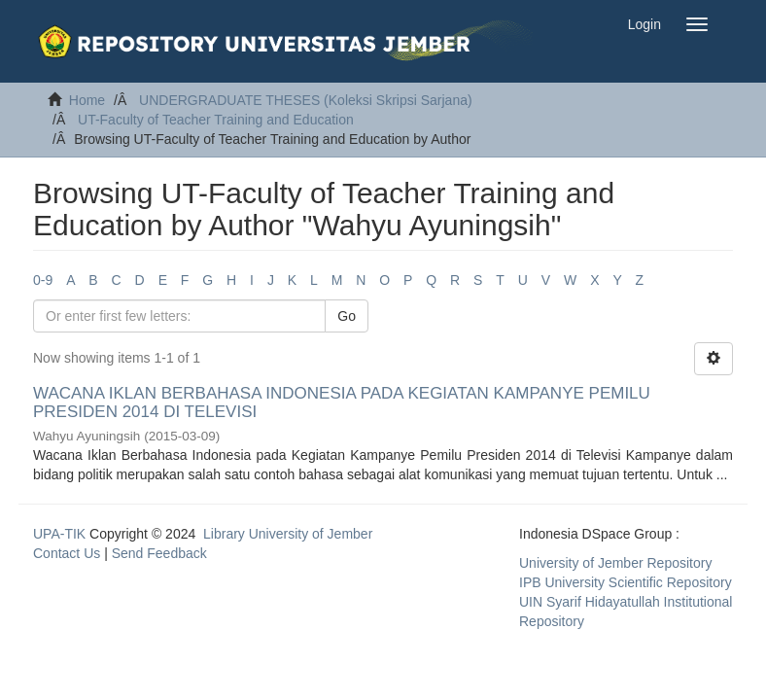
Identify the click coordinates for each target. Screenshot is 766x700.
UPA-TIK (59, 534)
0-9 (43, 280)
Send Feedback (159, 553)
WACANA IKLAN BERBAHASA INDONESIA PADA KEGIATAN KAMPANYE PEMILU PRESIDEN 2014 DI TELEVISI (342, 402)
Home (87, 100)
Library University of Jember (288, 534)
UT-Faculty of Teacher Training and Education (216, 120)
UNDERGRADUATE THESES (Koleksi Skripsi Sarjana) (306, 100)
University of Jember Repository (615, 563)
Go (347, 316)
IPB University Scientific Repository (626, 582)
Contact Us (67, 553)
